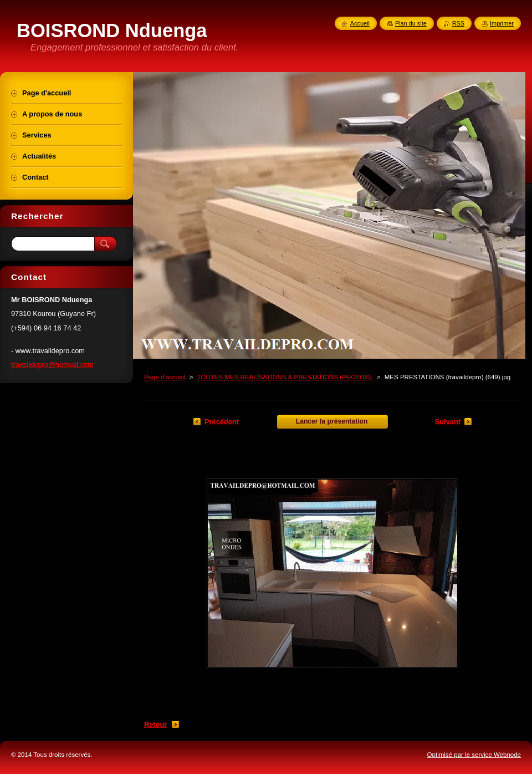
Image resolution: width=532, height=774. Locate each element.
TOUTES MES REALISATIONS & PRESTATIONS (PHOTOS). (285, 377)
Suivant (448, 422)
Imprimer (502, 23)
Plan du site (411, 23)
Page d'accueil (165, 377)
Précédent (222, 422)
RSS (458, 23)
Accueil (360, 23)
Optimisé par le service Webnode (474, 755)
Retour (155, 724)
